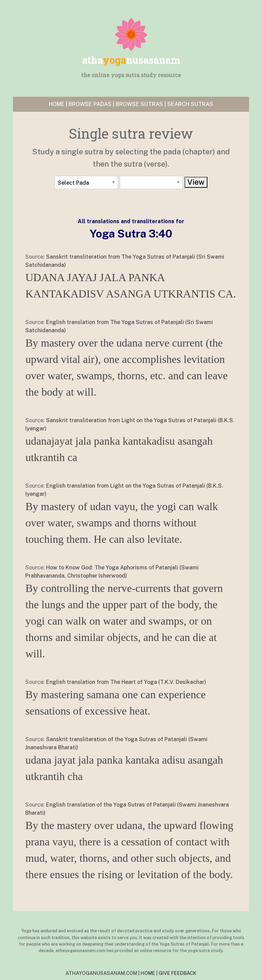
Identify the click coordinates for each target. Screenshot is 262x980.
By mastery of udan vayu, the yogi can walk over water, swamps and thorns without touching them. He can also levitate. (121, 523)
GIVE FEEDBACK (178, 973)
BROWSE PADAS (90, 104)
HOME (57, 104)
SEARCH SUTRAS (190, 104)
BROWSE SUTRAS (139, 104)
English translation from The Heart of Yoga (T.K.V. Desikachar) (126, 682)
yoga (131, 60)
